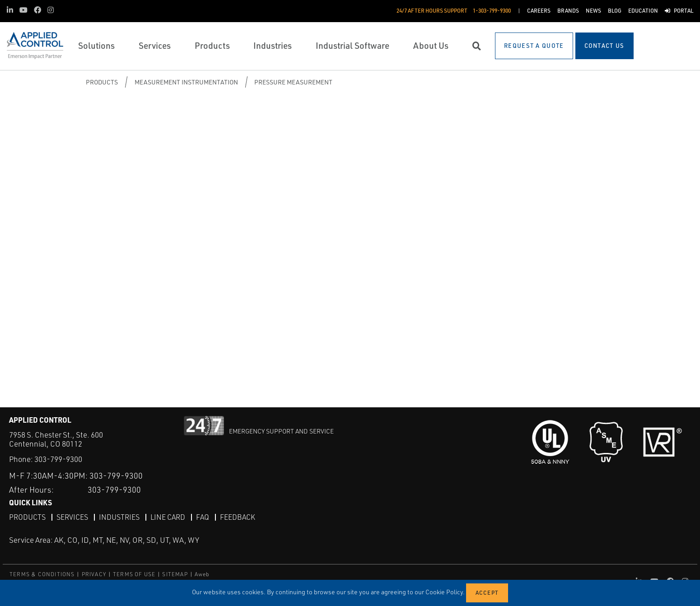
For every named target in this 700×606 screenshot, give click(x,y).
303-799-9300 (58, 459)
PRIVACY (94, 574)
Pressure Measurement (293, 82)
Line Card (168, 517)
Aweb (202, 574)
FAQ (203, 517)
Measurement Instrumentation (186, 82)
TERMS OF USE (134, 574)
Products (102, 82)
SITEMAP (175, 574)
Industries (119, 517)
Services (72, 517)
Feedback (238, 517)
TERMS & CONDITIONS (42, 574)
